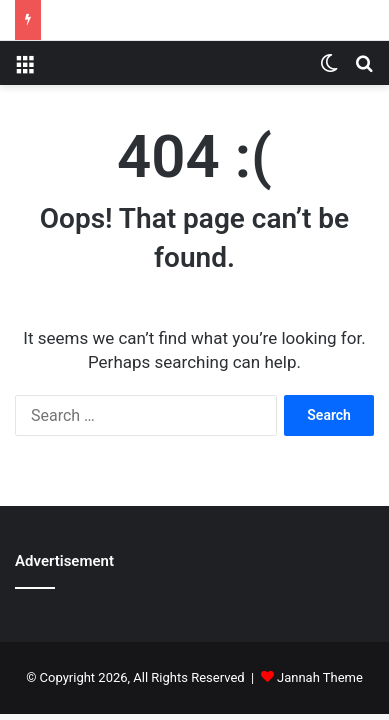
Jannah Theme (320, 677)
